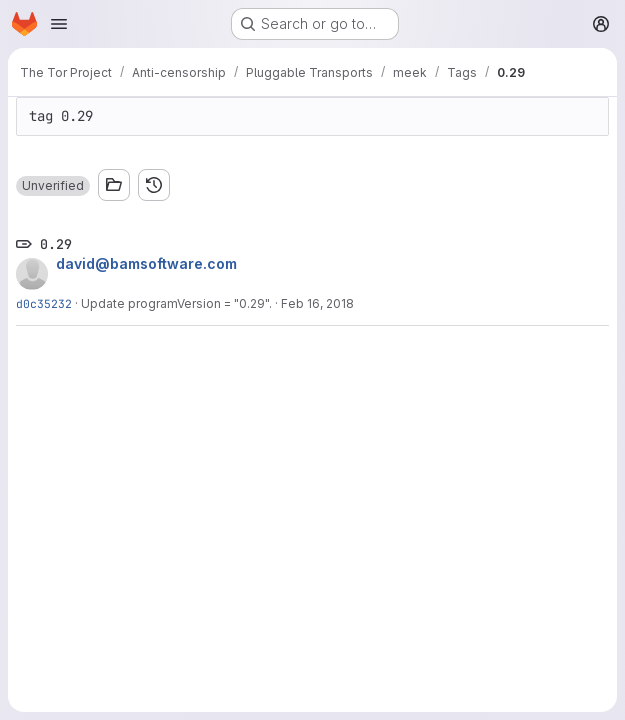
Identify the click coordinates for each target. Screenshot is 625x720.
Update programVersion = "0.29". (176, 303)
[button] (53, 186)
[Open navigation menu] (59, 24)
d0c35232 (44, 303)
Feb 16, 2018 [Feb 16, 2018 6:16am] (317, 303)
